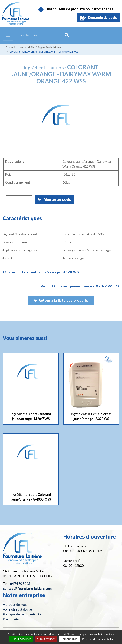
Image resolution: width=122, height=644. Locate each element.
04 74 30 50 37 (20, 584)
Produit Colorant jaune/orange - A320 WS (41, 272)
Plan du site (11, 619)
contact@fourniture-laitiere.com (27, 589)
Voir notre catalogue (17, 609)
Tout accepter (21, 639)
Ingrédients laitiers (50, 47)
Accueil (10, 47)
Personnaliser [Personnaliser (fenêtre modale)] (70, 639)
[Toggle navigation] (8, 35)
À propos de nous (15, 604)
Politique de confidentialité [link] (98, 639)
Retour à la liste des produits (61, 300)
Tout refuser (46, 639)
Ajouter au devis (54, 199)
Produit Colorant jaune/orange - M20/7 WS (80, 286)
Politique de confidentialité (22, 614)
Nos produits (27, 47)
